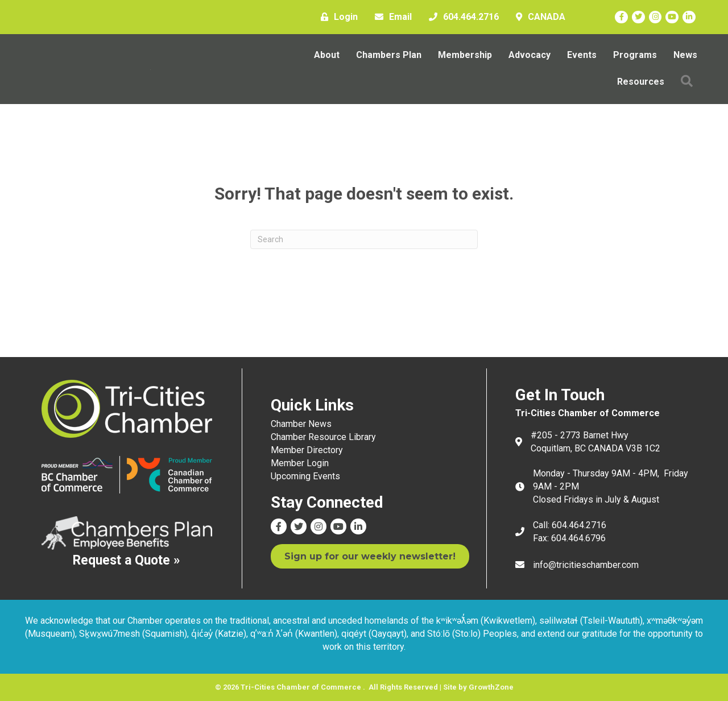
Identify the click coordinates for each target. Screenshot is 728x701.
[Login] (336, 17)
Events (582, 55)
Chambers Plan (389, 55)
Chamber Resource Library (323, 437)
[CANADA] (538, 17)
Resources (641, 82)
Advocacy (530, 55)
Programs (635, 55)
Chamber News (301, 424)
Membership (465, 55)
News (685, 55)
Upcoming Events (305, 476)
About (327, 55)
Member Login (300, 463)
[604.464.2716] (461, 17)
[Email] (390, 17)
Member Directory (307, 450)
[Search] (364, 239)
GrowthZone (491, 687)
